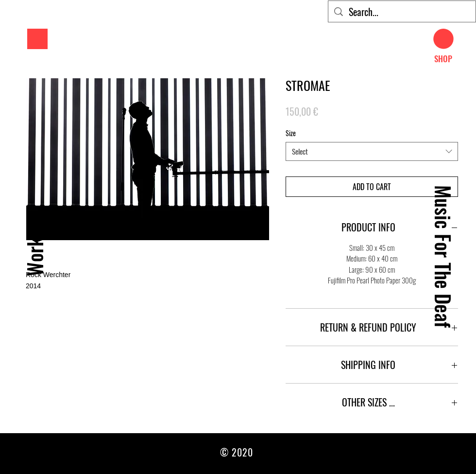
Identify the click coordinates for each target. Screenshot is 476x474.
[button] (37, 39)
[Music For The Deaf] (443, 257)
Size (291, 133)
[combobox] (372, 151)
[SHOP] (443, 59)
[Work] (34, 256)
